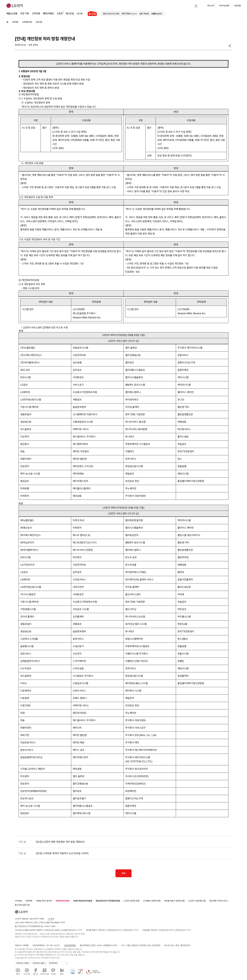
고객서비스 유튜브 (22, 963)
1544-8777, (117, 930)
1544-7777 (77, 930)
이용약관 (29, 901)
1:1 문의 (51, 919)
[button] (190, 6)
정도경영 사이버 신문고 (218, 901)
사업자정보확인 (70, 945)
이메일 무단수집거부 (44, 901)
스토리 (60, 13)
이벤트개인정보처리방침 (83, 901)
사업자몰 (237, 6)
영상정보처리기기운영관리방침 (108, 901)
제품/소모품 (12, 14)
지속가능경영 (224, 6)
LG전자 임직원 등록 (132, 901)
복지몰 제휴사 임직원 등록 (174, 901)
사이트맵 (18, 901)
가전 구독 (25, 14)
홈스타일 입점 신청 (22, 905)
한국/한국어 (53, 963)
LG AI (80, 13)
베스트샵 (70, 13)
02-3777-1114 (37, 919)
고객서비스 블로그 (39, 963)
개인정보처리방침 (63, 901)
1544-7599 (50, 926)
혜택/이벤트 (48, 13)
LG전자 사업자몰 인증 (197, 901)
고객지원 (36, 13)
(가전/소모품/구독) (52, 923)
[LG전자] (15, 6)
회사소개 (211, 6)
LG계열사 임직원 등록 (152, 901)
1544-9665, (55, 930)
